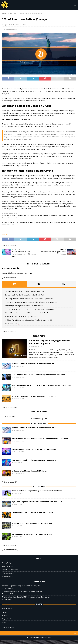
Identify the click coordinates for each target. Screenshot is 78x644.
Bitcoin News (39, 487)
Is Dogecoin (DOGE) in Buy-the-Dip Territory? (21, 316)
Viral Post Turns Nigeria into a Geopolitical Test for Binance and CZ (28, 320)
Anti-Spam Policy (8, 576)
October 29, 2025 (19, 474)
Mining (4, 612)
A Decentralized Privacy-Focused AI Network (30, 471)
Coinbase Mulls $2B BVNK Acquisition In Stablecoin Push (25, 295)
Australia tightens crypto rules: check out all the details (24, 306)
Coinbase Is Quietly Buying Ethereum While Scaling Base (24, 291)
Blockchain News (39, 423)
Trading (5, 615)
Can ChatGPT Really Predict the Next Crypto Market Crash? (35, 460)
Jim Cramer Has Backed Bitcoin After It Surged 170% (33, 512)
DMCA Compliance (8, 573)
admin (17, 25)
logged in (15, 273)
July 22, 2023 (8, 25)
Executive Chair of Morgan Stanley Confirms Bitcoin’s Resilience (37, 491)
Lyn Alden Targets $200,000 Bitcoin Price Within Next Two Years (37, 502)
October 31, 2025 (19, 452)
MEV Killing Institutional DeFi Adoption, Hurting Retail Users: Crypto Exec (41, 438)
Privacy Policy (7, 563)
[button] (75, 5)
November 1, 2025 (19, 441)
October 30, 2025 (19, 463)
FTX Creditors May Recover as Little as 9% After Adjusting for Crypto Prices (31, 302)
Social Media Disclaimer (10, 570)
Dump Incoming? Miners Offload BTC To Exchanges (32, 523)
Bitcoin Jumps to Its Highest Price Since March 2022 (32, 534)
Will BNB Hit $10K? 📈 (13, 324)
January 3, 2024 (18, 515)
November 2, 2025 (37, 346)
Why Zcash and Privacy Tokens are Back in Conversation (34, 449)
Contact (5, 622)
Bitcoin (24, 25)
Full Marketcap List (39, 419)
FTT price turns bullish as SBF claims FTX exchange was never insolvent (30, 309)
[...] (57, 357)
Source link (6, 234)
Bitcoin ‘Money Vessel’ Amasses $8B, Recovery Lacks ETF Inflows (28, 313)
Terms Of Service (8, 566)
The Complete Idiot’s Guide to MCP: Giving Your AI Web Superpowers (29, 299)
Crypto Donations (8, 619)
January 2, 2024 (18, 537)
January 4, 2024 (18, 493)
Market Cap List (7, 609)
